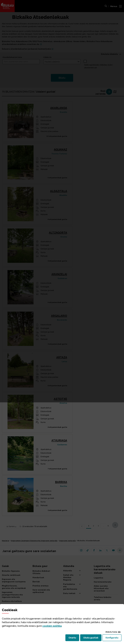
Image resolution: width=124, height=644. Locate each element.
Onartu (74, 638)
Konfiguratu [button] (114, 638)
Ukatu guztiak (92, 638)
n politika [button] (52, 626)
